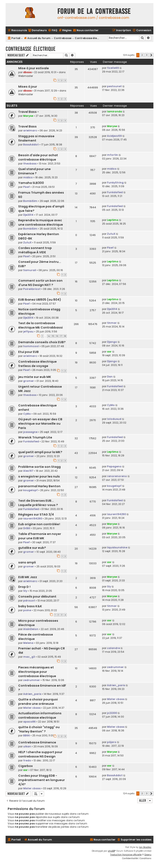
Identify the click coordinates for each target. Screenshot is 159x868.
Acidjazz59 (114, 136)
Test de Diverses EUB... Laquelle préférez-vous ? (38, 503)
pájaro (112, 742)
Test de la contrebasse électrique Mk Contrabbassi (40, 325)
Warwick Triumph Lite (35, 437)
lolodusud (114, 419)
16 (57, 336)
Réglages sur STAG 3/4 (36, 514)
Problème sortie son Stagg (39, 467)
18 (65, 336)
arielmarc (30, 130)
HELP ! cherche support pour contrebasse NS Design (40, 754)
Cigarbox (25, 766)
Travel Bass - (29, 112)
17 (61, 336)
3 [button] (147, 55)
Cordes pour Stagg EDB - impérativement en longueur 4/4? (42, 780)
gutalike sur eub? (32, 548)
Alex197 (28, 471)
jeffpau (28, 332)
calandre (113, 648)
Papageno (114, 466)
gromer (29, 381)
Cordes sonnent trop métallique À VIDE (35, 250)
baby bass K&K (30, 606)
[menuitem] (37, 30)
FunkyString (115, 183)
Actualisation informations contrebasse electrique (40, 715)
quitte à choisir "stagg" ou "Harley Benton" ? (39, 729)
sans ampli (27, 562)
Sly (25, 591)
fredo (27, 760)
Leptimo (113, 220)
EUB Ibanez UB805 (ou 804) (40, 300)
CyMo (27, 414)
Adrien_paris (32, 694)
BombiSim (30, 201)
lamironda (114, 111)
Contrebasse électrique (31, 49)
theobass (30, 164)
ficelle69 (113, 68)
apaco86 (29, 722)
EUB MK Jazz (28, 577)
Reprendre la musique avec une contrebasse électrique (41, 222)
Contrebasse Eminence (37, 742)
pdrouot (29, 601)
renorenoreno (117, 476)
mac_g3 (29, 657)
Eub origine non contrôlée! (39, 524)
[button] (151, 55)
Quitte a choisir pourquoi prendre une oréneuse (38, 702)
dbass (27, 72)
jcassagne (30, 432)
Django (112, 342)
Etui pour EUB (28, 352)
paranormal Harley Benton (39, 486)
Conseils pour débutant (37, 597)
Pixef (26, 187)
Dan (110, 377)
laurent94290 (33, 519)
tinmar (112, 323)
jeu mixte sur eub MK (35, 377)
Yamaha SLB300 (31, 183)
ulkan (27, 746)
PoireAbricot (32, 289)
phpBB (111, 851)
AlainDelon (31, 629)
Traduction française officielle (126, 855)
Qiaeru (148, 855)
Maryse (28, 116)
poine (27, 610)
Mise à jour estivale (34, 68)
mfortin (113, 155)
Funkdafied (115, 192)
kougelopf (30, 490)
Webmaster (26, 76)
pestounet (114, 86)
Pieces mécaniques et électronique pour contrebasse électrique (37, 672)
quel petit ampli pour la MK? (40, 452)
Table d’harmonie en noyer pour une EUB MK (40, 536)
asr (109, 352)
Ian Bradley (145, 847)
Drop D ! (24, 587)
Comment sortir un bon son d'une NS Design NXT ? (40, 283)
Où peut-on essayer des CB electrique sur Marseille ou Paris (40, 424)
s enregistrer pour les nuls (39, 476)
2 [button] (142, 55)
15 (53, 336)
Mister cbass (32, 708)
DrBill (27, 528)
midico (28, 177)
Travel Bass (27, 126)
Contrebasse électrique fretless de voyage (37, 364)
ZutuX (27, 242)
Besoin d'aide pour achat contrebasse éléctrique (38, 157)
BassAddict (31, 145)
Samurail (30, 270)
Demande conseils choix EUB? (42, 342)
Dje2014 (28, 215)
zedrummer (32, 680)
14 (49, 336)
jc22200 (112, 713)
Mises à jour (28, 87)
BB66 (26, 735)
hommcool (31, 346)
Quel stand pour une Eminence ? (34, 171)
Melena (28, 643)
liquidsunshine (117, 547)
